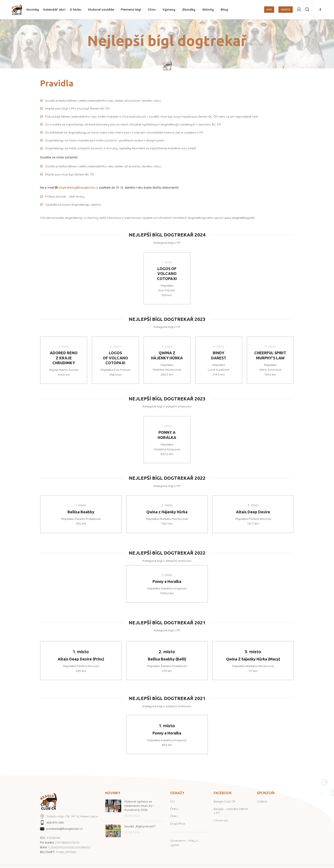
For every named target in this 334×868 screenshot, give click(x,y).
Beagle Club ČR (225, 802)
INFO (269, 10)
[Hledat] (307, 10)
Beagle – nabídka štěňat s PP (231, 811)
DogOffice (178, 824)
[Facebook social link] (320, 10)
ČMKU (174, 809)
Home (149, 53)
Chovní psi (221, 820)
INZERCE (286, 10)
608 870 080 (55, 823)
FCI (172, 802)
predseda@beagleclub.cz (65, 829)
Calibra (262, 802)
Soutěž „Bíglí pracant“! (140, 827)
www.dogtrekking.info (239, 218)
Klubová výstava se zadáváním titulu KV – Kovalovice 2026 (140, 806)
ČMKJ (174, 816)
